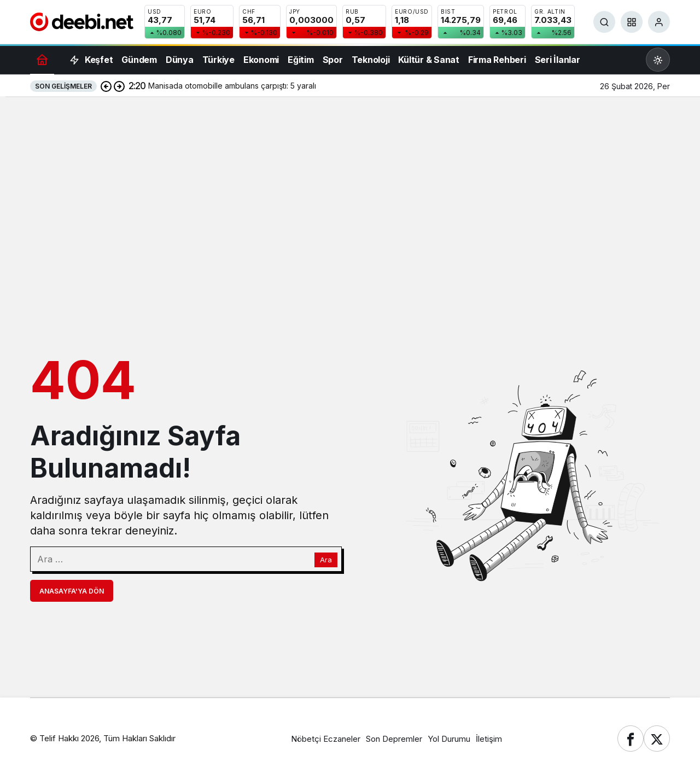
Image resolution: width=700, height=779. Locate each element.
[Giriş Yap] (659, 22)
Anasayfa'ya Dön (72, 591)
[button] (632, 22)
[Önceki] (106, 86)
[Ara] (604, 22)
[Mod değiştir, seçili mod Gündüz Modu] (658, 60)
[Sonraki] (119, 86)
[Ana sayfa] (42, 59)
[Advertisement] (350, 184)
